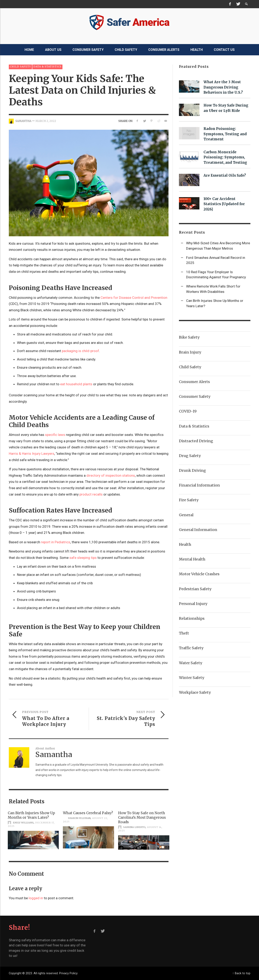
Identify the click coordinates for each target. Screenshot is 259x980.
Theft (184, 633)
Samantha (23, 121)
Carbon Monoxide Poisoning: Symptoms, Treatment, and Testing (225, 157)
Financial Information (199, 485)
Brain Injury (190, 352)
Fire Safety (189, 500)
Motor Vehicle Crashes (199, 574)
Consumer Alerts (194, 382)
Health (185, 544)
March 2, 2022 (46, 121)
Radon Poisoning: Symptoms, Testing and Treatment (225, 134)
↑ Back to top (241, 973)
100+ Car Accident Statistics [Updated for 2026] (224, 204)
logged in (36, 898)
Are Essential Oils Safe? (225, 175)
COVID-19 (188, 411)
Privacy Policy (68, 973)
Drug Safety (190, 456)
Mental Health (192, 559)
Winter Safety (192, 678)
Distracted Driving (196, 441)
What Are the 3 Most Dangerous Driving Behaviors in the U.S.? (223, 87)
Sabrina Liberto (134, 827)
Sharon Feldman (79, 818)
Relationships (192, 618)
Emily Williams (23, 823)
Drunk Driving (192, 470)
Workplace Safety (195, 692)
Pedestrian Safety (195, 589)
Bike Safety (189, 337)
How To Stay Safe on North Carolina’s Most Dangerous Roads (142, 817)
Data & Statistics (47, 67)
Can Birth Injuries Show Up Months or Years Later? (31, 815)
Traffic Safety (191, 648)
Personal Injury (193, 604)
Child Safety (20, 67)
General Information (198, 530)
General (186, 515)
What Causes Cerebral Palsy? (88, 813)
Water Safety (191, 663)
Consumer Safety (195, 396)
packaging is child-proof (80, 351)
